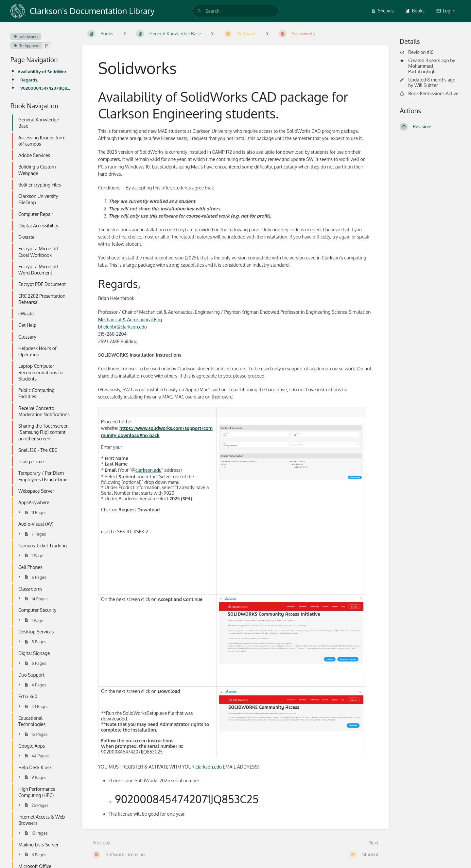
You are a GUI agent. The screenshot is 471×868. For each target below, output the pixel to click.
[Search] (200, 11)
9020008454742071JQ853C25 (46, 88)
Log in (446, 11)
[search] (235, 11)
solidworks (26, 36)
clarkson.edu (148, 470)
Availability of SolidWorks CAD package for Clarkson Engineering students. (44, 71)
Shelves (383, 11)
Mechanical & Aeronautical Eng (130, 319)
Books (415, 11)
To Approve (26, 46)
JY (46, 46)
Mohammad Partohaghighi (422, 69)
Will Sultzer (426, 85)
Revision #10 (417, 52)
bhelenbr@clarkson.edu (122, 327)
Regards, (29, 80)
